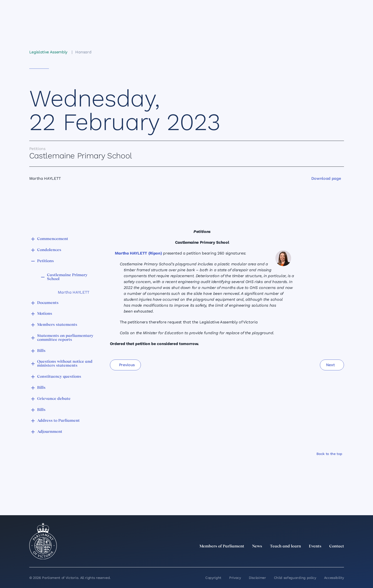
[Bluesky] (341, 557)
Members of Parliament (222, 546)
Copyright (213, 578)
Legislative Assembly (48, 52)
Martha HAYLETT (74, 292)
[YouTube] (330, 557)
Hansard (83, 52)
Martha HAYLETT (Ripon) (138, 253)
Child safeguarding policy (295, 578)
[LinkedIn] (298, 557)
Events (315, 546)
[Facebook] (319, 557)
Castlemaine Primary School (67, 277)
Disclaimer (257, 578)
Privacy (235, 578)
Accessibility (334, 578)
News (257, 546)
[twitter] (287, 557)
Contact (337, 546)
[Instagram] (309, 557)
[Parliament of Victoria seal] (43, 541)
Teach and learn (285, 546)
